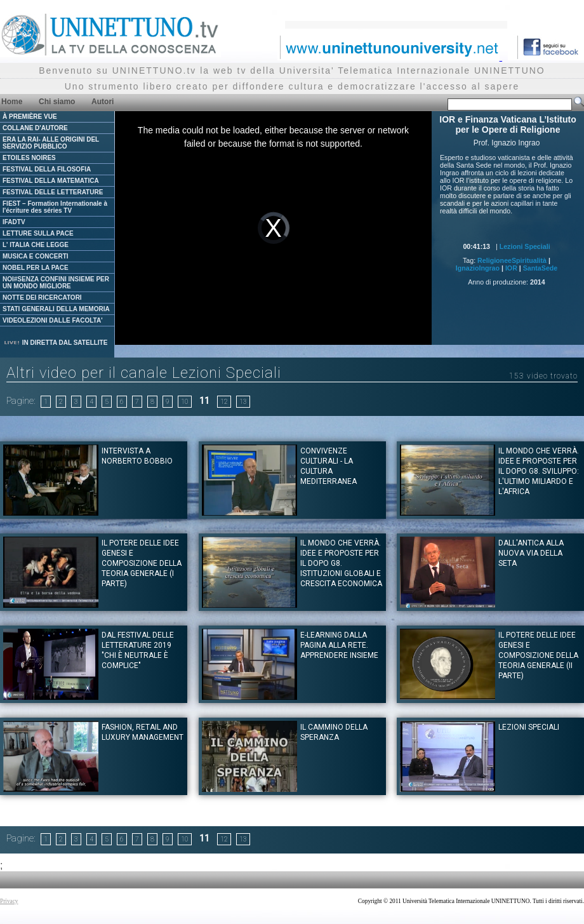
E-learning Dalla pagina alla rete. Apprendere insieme (339, 645)
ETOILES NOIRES (29, 158)
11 (204, 401)
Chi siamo (57, 102)
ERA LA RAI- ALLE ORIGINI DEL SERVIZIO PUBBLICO (51, 143)
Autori (103, 102)
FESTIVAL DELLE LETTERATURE (53, 192)
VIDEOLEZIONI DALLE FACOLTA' (53, 320)
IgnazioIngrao (478, 268)
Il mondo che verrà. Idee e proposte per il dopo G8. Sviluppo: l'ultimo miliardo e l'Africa (539, 471)
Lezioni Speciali (525, 246)
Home (12, 102)
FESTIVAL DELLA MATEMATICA (51, 181)
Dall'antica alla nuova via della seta (531, 553)
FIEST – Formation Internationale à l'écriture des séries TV (55, 207)
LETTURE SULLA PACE (38, 233)
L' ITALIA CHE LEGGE (36, 245)
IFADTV (14, 222)
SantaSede (541, 268)
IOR (511, 268)
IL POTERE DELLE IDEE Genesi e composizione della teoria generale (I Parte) (142, 563)
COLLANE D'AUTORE (35, 128)
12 (224, 402)
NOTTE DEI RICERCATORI (42, 298)
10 (185, 402)
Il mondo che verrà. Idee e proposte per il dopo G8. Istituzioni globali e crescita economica (341, 563)
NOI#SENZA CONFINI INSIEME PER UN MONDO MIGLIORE (56, 283)
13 (243, 402)
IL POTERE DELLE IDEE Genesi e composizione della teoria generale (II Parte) (538, 655)
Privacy (9, 901)
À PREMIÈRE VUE (30, 117)
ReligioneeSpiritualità (512, 260)
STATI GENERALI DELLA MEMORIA (56, 309)
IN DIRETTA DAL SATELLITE (55, 343)
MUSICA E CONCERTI (36, 256)
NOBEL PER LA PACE (36, 268)
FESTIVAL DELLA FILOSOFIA (47, 169)
